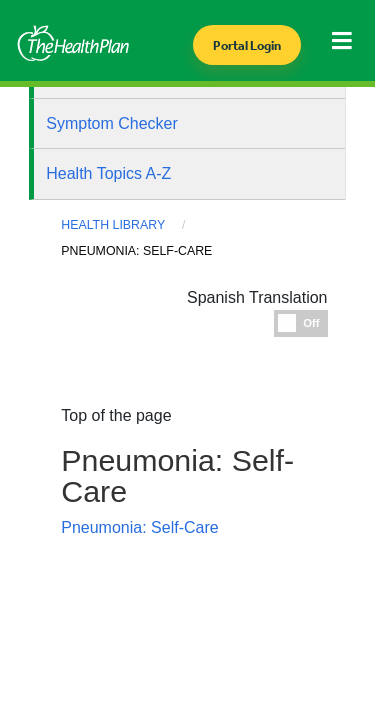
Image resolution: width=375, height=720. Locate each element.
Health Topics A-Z (108, 173)
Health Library (113, 225)
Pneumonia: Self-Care (139, 527)
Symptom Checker (112, 123)
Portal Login (247, 45)
